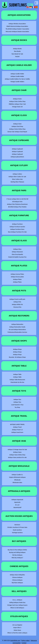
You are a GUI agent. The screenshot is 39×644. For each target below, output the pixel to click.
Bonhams (17, 525)
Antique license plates (17, 277)
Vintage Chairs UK (17, 107)
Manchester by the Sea (17, 382)
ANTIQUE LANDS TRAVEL (17, 424)
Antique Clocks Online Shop (17, 129)
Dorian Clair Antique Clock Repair (17, 132)
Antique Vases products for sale (17, 457)
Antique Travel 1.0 (17, 430)
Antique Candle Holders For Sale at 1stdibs (17, 79)
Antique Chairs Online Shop (17, 101)
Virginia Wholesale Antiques (17, 477)
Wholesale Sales (17, 483)
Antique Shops (17, 349)
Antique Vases (17, 452)
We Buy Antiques (17, 555)
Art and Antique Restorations (17, 330)
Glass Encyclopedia (17, 254)
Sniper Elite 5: (17, 628)
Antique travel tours (17, 432)
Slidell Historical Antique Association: (17, 26)
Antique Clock (17, 124)
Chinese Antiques (17, 577)
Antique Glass (17, 249)
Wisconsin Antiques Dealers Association (17, 32)
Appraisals (17, 502)
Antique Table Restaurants (17, 380)
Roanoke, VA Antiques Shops (17, 357)
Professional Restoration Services (17, 332)
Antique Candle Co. (17, 475)
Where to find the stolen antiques (17, 633)
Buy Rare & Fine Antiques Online (17, 550)
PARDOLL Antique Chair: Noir (17, 104)
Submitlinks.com (15, 640)
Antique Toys (17, 399)
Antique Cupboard (17, 149)
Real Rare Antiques (17, 583)
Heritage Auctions (17, 533)
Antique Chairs (17, 99)
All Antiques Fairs (17, 202)
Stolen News (17, 630)
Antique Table (17, 374)
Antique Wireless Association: (17, 24)
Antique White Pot (17, 304)
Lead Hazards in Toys (17, 405)
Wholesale (17, 480)
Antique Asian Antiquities (17, 575)
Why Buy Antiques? (17, 558)
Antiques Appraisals (17, 500)
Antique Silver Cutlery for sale (17, 177)
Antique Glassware (17, 252)
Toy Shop (17, 407)
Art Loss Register (17, 625)
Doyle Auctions (17, 530)
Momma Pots (17, 307)
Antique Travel (17, 427)
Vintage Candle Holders (17, 82)
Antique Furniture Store (17, 229)
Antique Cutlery (17, 174)
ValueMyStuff (17, 507)
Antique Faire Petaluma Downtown (17, 204)
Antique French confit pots (17, 299)
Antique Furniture (17, 224)
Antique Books (17, 49)
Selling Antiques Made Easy (17, 602)
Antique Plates (17, 279)
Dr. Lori (17, 505)
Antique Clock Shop (17, 126)
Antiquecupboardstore (17, 157)
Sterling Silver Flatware (17, 182)
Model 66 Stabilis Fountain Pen (17, 257)
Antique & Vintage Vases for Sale (17, 450)
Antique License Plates (17, 274)
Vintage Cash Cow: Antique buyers (17, 605)
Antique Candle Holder (17, 74)
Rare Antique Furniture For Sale (17, 232)
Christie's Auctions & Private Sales (17, 527)
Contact (24, 643)
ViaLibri (17, 57)
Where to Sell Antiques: (17, 608)
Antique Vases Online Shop (17, 455)
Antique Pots (17, 302)
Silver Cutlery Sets (17, 179)
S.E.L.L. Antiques (17, 600)
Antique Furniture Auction (17, 227)
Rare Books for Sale (17, 54)
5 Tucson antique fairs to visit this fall (17, 199)
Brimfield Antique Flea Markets (17, 207)
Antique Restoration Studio (17, 327)
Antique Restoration (17, 324)
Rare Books (17, 51)
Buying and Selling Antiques (17, 552)
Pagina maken (26, 640)
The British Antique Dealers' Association (17, 29)
